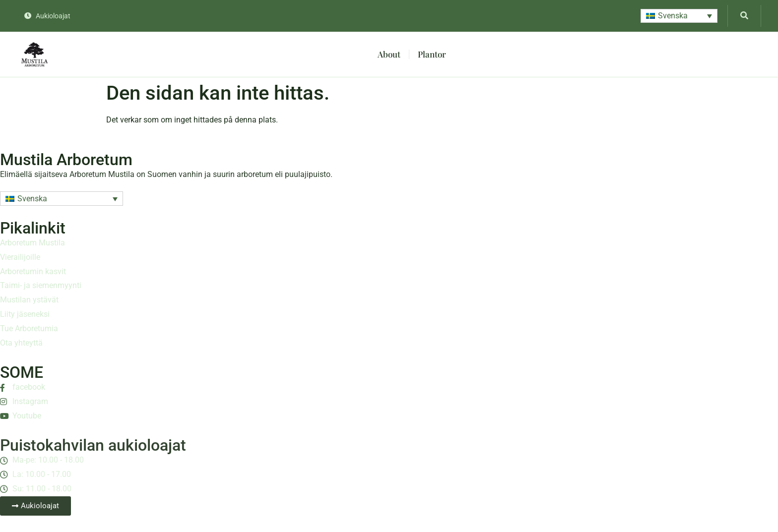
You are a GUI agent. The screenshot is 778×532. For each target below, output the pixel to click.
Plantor (432, 54)
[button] (679, 16)
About (389, 54)
